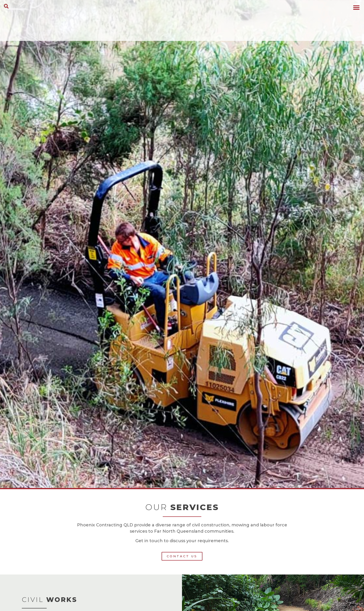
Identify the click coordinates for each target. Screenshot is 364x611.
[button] (6, 6)
